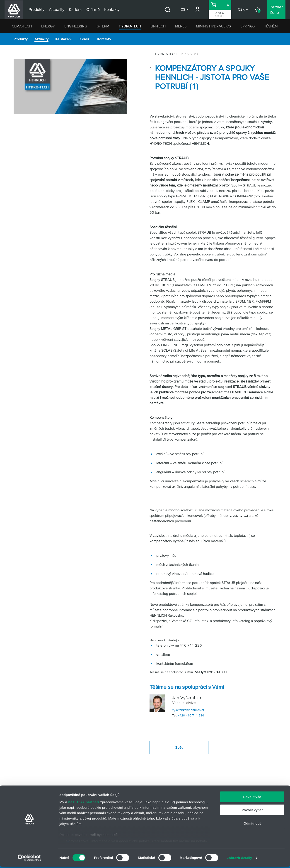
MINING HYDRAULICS (213, 26)
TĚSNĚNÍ (271, 26)
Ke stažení (63, 39)
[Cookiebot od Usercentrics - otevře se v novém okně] (29, 859)
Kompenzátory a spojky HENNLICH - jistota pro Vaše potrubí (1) (212, 77)
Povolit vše (252, 798)
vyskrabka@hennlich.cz (188, 710)
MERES (181, 26)
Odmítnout (252, 825)
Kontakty (104, 39)
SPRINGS (248, 26)
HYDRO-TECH (130, 26)
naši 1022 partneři (84, 803)
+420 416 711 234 (191, 715)
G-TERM (103, 26)
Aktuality (41, 39)
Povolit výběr (252, 811)
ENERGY (48, 26)
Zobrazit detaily (239, 859)
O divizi (84, 39)
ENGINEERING (76, 26)
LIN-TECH (158, 26)
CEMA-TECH (22, 26)
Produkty (21, 39)
